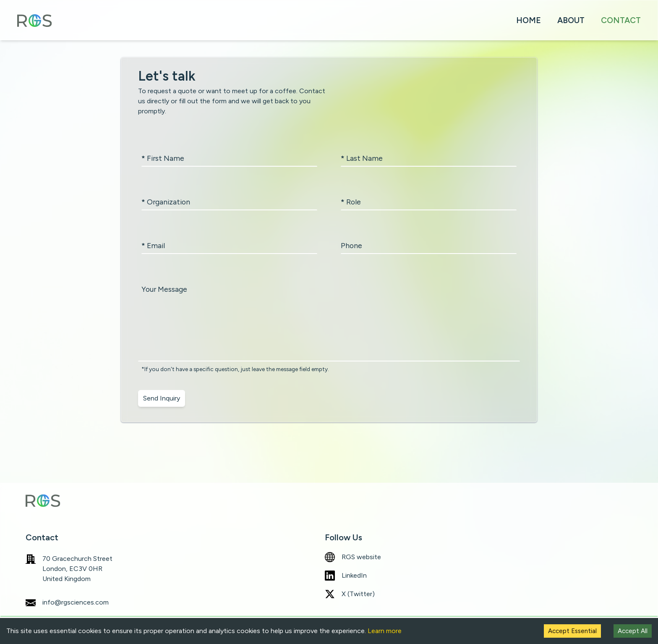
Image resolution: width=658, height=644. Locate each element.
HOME (529, 20)
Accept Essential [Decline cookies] (572, 631)
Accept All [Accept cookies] (633, 631)
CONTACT (621, 20)
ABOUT (571, 20)
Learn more (385, 631)
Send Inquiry (162, 398)
